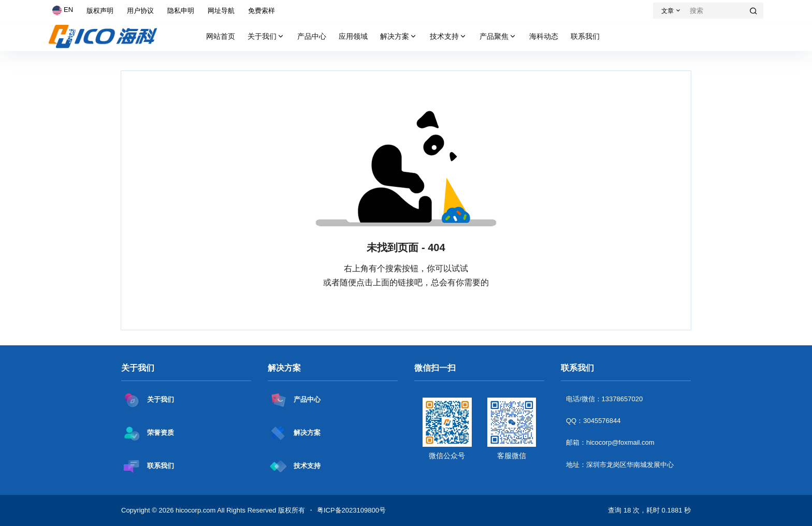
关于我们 (266, 36)
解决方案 (399, 36)
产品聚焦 (498, 36)
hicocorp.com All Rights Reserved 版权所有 (239, 510)
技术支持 (448, 36)
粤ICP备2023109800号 (351, 510)
